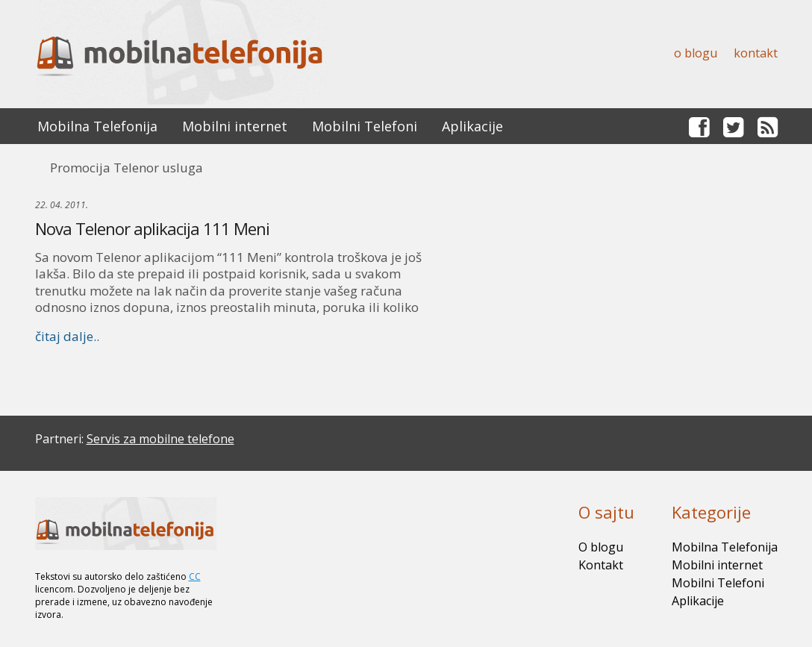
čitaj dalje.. (67, 336)
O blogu (696, 53)
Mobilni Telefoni (365, 126)
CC (195, 576)
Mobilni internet (235, 126)
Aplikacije (472, 126)
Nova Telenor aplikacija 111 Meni (152, 228)
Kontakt (756, 53)
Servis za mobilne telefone (160, 439)
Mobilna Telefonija (97, 126)
